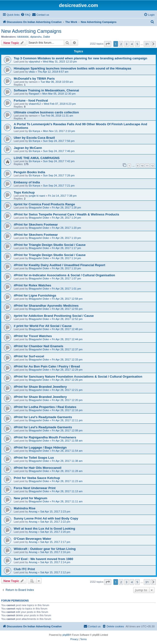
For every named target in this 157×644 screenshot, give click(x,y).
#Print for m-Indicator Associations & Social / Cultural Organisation (64, 275)
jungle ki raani (37, 196)
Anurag (33, 512)
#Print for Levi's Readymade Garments (43, 417)
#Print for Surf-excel (29, 356)
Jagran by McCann (28, 148)
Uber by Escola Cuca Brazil (34, 138)
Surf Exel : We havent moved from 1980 (43, 559)
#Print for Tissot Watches (33, 336)
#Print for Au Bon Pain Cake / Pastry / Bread (47, 366)
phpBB (66, 635)
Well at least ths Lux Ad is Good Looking (44, 529)
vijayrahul (34, 62)
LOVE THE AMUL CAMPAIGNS (37, 158)
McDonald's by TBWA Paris (34, 79)
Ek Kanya (34, 131)
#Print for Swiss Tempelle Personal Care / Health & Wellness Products (66, 214)
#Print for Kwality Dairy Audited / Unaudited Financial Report (59, 265)
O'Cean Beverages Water (33, 539)
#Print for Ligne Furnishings (35, 295)
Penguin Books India (29, 172)
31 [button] (147, 44)
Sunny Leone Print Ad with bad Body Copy (46, 518)
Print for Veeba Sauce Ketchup (37, 478)
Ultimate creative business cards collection (46, 112)
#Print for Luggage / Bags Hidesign (40, 447)
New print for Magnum (30, 498)
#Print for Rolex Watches (33, 285)
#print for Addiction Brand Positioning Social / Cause (54, 316)
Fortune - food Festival (31, 100)
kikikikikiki (23, 37)
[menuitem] (26, 15)
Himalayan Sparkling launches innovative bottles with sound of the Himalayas (72, 68)
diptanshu (36, 37)
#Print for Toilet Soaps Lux (34, 458)
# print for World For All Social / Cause (43, 326)
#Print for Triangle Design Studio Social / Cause (50, 245)
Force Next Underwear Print (35, 488)
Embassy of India (27, 182)
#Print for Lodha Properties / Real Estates (45, 407)
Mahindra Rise (25, 508)
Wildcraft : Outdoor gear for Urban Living (45, 549)
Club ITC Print (24, 569)
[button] (108, 44)
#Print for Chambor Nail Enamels (39, 346)
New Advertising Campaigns (31, 31)
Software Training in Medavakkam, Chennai (46, 90)
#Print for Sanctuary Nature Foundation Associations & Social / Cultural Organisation (78, 377)
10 (142, 166)
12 (152, 166)
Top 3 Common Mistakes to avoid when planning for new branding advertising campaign (80, 58)
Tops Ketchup (24, 192)
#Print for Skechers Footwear (36, 225)
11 (147, 166)
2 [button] (121, 44)
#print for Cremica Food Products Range (44, 204)
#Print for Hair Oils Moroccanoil (38, 468)
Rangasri (34, 94)
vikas (32, 72)
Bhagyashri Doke (39, 208)
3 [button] (127, 44)
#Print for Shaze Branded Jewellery (40, 387)
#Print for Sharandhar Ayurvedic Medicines (46, 306)
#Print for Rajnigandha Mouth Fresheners (45, 437)
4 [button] (132, 44)
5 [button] (137, 44)
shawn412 (35, 104)
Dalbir (47, 37)
